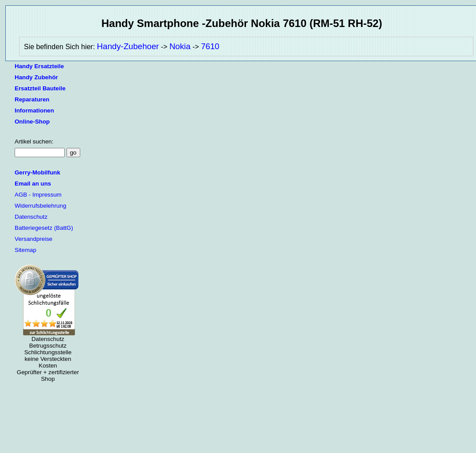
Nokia (180, 46)
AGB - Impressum (38, 195)
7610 (210, 46)
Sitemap (25, 250)
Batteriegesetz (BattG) (44, 228)
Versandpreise (33, 239)
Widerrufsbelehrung (40, 206)
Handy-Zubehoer (128, 46)
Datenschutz (31, 217)
